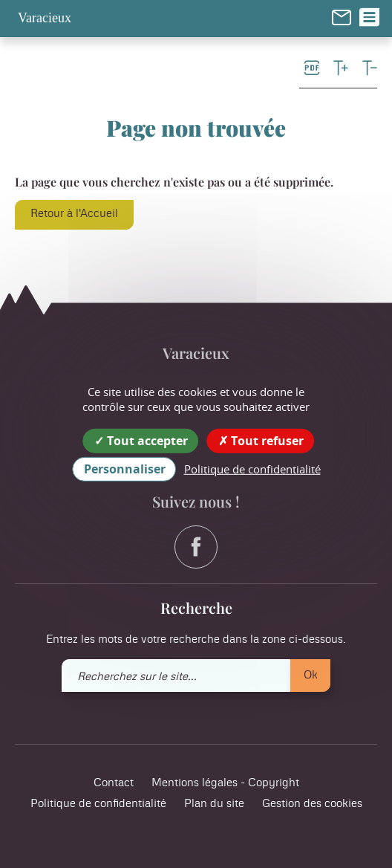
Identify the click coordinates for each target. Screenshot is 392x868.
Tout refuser (261, 441)
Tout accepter (141, 441)
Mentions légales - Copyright (225, 783)
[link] (342, 17)
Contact (114, 783)
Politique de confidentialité (98, 804)
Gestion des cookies (312, 804)
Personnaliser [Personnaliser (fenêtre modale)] (125, 469)
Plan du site (214, 804)
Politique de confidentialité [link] (252, 469)
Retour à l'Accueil (74, 214)
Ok (311, 675)
